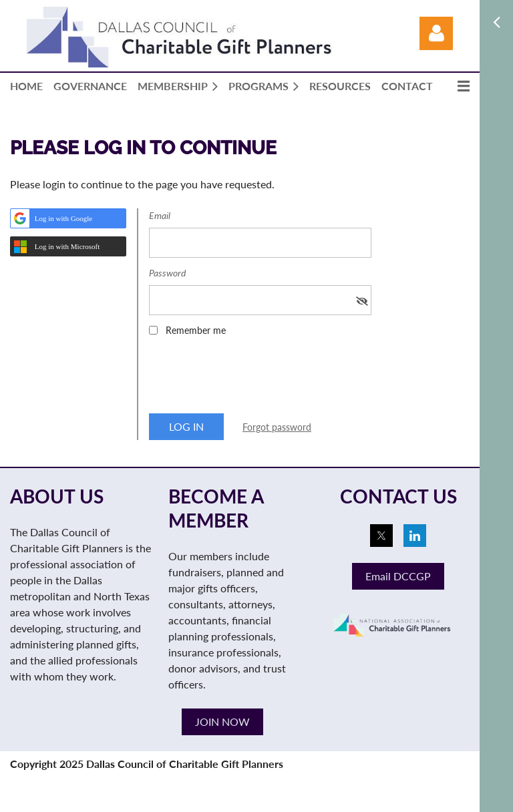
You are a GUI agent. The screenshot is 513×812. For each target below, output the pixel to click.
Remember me (196, 330)
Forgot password (277, 427)
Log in (436, 33)
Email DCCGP (398, 576)
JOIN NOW (222, 722)
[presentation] (250, 379)
